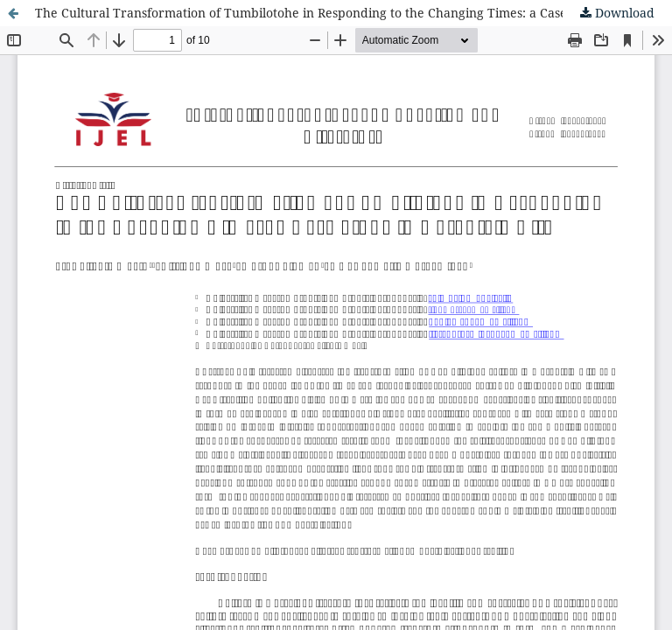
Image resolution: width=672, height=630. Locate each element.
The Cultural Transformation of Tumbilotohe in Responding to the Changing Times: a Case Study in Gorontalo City (353, 13)
